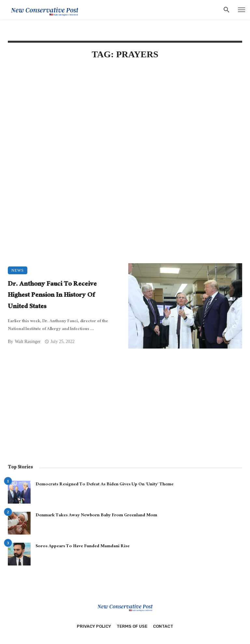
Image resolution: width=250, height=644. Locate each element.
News (18, 270)
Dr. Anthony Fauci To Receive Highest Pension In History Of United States (52, 296)
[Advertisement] (125, 121)
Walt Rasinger (28, 342)
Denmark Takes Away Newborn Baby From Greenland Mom (96, 516)
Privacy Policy (94, 626)
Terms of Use (132, 626)
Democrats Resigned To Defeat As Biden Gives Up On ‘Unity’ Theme (104, 485)
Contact (163, 626)
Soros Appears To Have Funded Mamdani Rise (83, 547)
